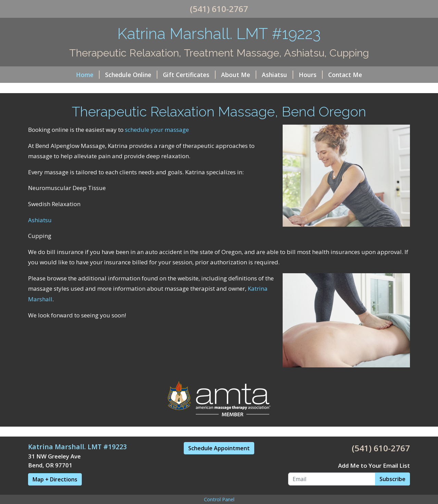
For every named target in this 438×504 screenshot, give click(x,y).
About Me (239, 75)
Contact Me (345, 75)
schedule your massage (157, 130)
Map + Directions (55, 479)
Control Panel (219, 499)
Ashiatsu (278, 75)
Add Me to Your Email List (374, 465)
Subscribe (392, 479)
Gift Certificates (189, 75)
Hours (311, 75)
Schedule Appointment (219, 448)
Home (88, 75)
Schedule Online (131, 75)
